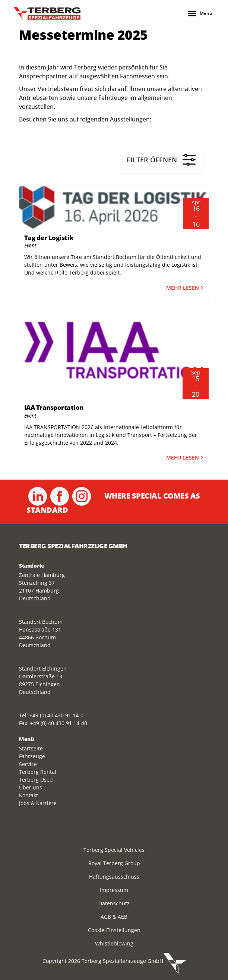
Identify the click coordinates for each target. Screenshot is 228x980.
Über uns (31, 787)
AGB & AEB (114, 917)
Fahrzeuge (32, 756)
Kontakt (28, 795)
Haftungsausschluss (114, 877)
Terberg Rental (38, 772)
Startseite (31, 748)
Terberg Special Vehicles (114, 850)
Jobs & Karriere (38, 803)
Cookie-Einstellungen (114, 930)
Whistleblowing (114, 943)
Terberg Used (36, 780)
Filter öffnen (161, 160)
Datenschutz (114, 903)
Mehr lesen (186, 288)
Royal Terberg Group (114, 863)
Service (28, 764)
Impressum (114, 890)
